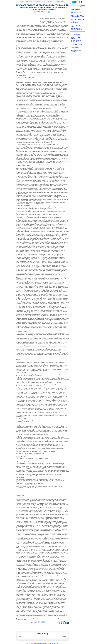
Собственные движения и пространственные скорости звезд (77, 21)
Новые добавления (48, 2)
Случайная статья (59, 2)
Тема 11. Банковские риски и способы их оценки (76, 25)
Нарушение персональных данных (53, 644)
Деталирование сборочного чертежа (76, 12)
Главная (22, 2)
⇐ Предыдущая (39, 12)
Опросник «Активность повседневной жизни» (76, 29)
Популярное (37, 2)
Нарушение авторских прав (42, 644)
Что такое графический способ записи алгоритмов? (77, 41)
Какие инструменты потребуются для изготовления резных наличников (76, 36)
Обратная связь (77, 54)
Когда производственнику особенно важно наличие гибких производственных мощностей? (77, 16)
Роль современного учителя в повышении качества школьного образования (76, 50)
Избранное (29, 2)
